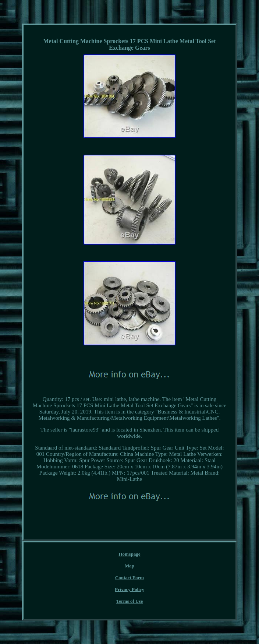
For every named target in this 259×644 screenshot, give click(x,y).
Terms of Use (129, 601)
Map (129, 566)
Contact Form (129, 578)
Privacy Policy (129, 589)
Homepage (129, 554)
